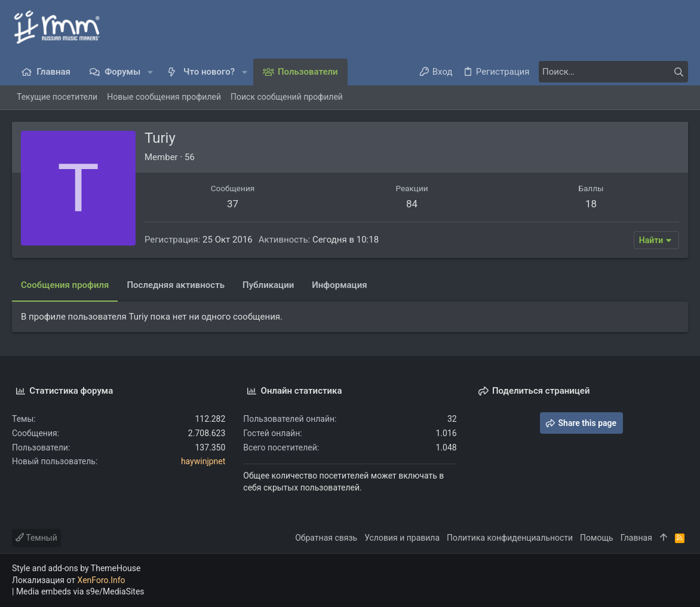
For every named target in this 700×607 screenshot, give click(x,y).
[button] (150, 72)
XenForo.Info (102, 580)
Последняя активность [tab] (176, 285)
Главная (636, 538)
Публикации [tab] (268, 285)
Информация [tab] (339, 285)
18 (591, 204)
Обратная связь (326, 538)
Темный (36, 538)
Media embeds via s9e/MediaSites (80, 591)
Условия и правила (402, 538)
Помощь (597, 538)
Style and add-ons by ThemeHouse (76, 568)
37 (233, 204)
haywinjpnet (203, 461)
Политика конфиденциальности (510, 538)
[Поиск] (613, 72)
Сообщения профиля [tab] (65, 285)
